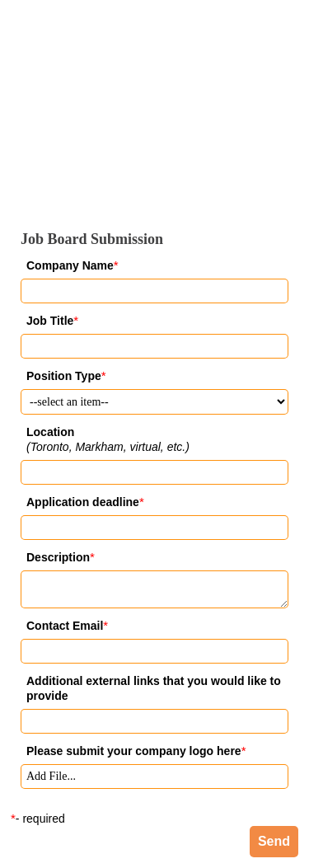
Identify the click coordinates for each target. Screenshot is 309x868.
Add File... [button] (51, 776)
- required (40, 819)
